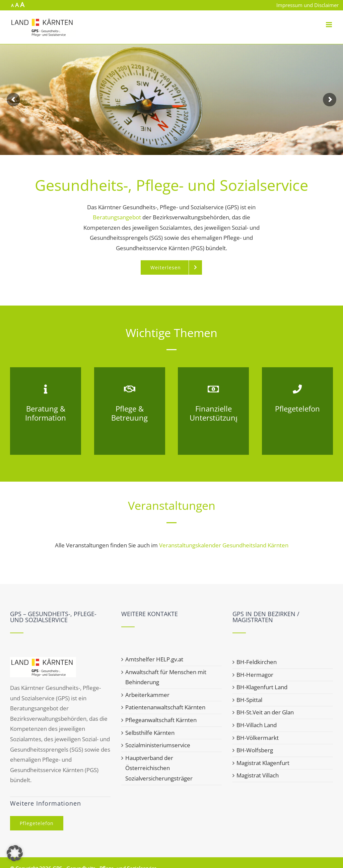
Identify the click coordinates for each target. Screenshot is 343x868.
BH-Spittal (249, 700)
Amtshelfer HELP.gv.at (154, 659)
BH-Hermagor (255, 675)
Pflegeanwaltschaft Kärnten (161, 720)
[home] (43, 662)
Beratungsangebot (117, 217)
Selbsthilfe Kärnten (150, 733)
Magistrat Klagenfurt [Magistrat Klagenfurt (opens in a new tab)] (263, 763)
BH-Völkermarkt (258, 738)
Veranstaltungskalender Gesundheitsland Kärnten (224, 545)
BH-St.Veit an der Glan (265, 712)
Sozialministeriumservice (158, 745)
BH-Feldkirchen (257, 662)
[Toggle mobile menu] (329, 25)
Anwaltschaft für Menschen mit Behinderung (166, 677)
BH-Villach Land (257, 725)
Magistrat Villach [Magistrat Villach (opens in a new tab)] (258, 775)
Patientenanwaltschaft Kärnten (165, 707)
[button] (15, 853)
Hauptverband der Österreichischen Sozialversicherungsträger (159, 768)
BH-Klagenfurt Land (262, 687)
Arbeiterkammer (147, 695)
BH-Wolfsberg (255, 750)
